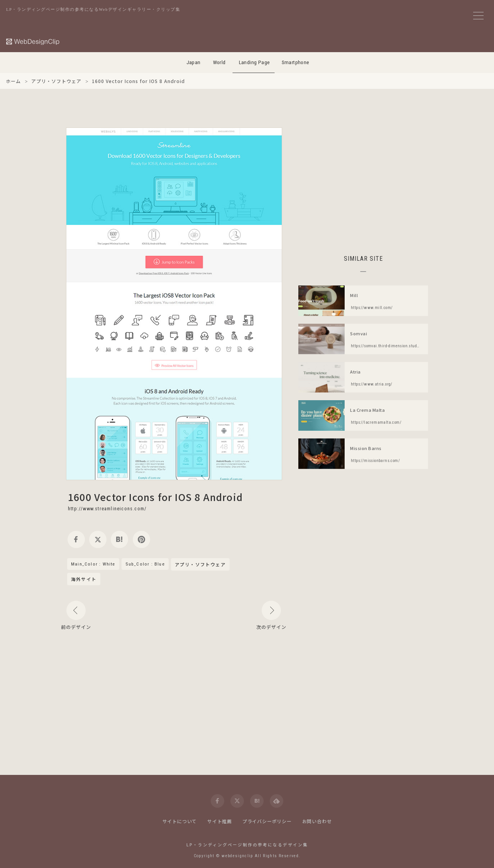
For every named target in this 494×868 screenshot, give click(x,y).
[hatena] (119, 539)
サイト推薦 (220, 821)
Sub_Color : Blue (145, 564)
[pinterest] (141, 539)
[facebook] (76, 539)
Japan (194, 62)
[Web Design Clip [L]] (33, 42)
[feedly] (277, 801)
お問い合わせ (317, 821)
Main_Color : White (93, 564)
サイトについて (180, 821)
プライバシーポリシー (267, 821)
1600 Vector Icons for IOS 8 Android (155, 497)
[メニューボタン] (478, 16)
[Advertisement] (363, 182)
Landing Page (255, 62)
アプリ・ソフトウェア (200, 565)
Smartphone (296, 62)
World (219, 62)
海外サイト (84, 579)
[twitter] (98, 539)
